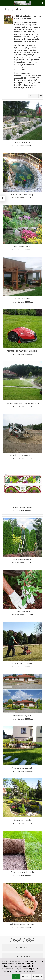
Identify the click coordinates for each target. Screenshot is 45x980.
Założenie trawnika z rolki (23, 872)
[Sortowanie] (36, 96)
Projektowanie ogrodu (22, 507)
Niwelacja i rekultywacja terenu (23, 455)
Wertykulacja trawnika (23, 664)
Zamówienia (22, 956)
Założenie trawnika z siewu (23, 924)
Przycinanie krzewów (23, 559)
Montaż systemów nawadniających (23, 403)
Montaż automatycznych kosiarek (22, 351)
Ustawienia (38, 976)
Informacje (23, 948)
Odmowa (26, 976)
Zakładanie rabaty (23, 820)
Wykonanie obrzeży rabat (22, 768)
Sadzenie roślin (22, 611)
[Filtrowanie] (30, 96)
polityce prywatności (27, 971)
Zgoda (16, 976)
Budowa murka (22, 142)
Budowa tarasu (22, 299)
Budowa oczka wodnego (23, 194)
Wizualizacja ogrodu (22, 716)
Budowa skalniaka (23, 247)
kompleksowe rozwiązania (25, 24)
